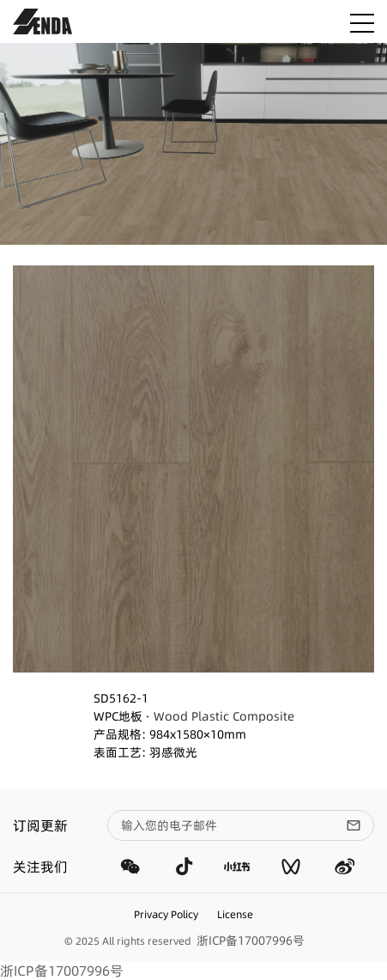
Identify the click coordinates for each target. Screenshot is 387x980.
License (235, 914)
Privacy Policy (166, 914)
